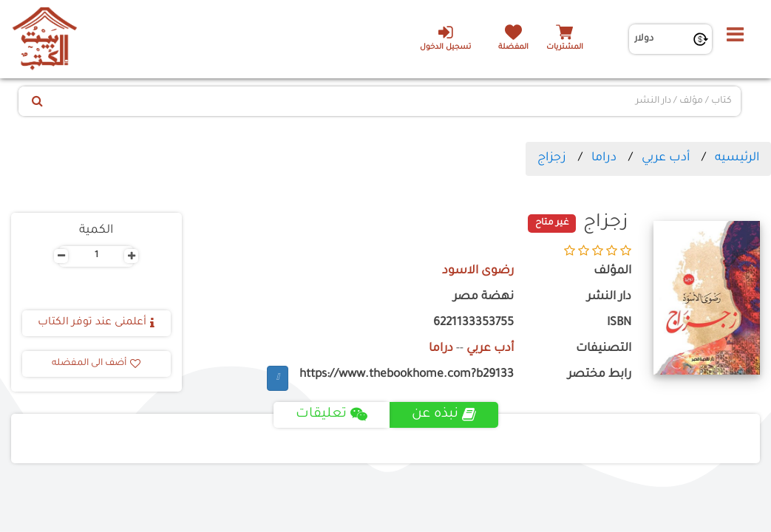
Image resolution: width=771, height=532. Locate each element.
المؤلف (612, 272)
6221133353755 (473, 323)
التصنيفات (604, 349)
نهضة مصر (483, 297)
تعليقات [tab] (332, 415)
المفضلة (513, 48)
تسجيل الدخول (445, 38)
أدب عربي (666, 158)
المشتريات (565, 48)
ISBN (619, 323)
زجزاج (552, 158)
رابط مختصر (600, 375)
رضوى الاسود (478, 272)
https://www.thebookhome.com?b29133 (407, 375)
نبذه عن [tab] (444, 415)
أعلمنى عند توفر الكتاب (96, 323)
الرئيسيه (737, 158)
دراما (604, 158)
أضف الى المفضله (96, 364)
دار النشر (609, 297)
